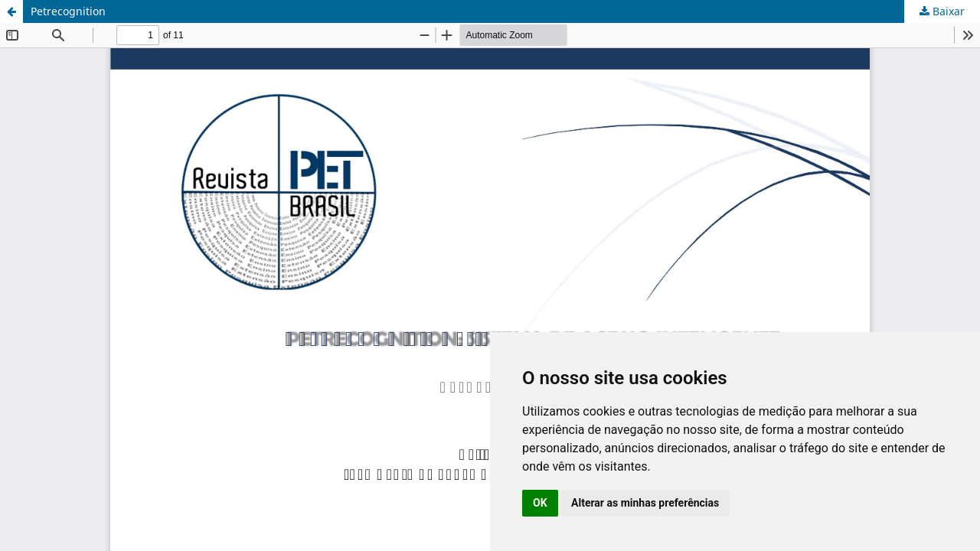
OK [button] (540, 503)
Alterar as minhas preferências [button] (645, 503)
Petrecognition (68, 11)
